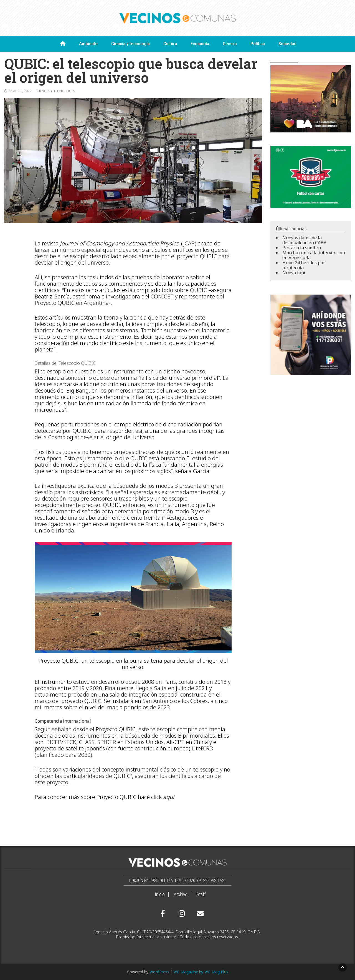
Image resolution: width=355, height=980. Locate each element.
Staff (201, 894)
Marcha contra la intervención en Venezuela (314, 255)
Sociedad (287, 44)
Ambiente (88, 44)
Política (258, 44)
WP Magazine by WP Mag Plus (201, 972)
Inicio (160, 894)
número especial (81, 250)
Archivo (181, 894)
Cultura (170, 44)
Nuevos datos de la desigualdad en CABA (304, 240)
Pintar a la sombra (302, 248)
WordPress (159, 972)
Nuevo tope (294, 273)
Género (230, 44)
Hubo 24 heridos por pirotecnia (304, 265)
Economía (200, 44)
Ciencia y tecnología (130, 44)
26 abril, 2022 (20, 91)
